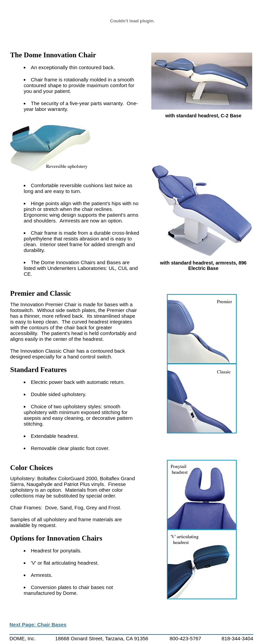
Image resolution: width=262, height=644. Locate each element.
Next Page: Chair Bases (38, 625)
